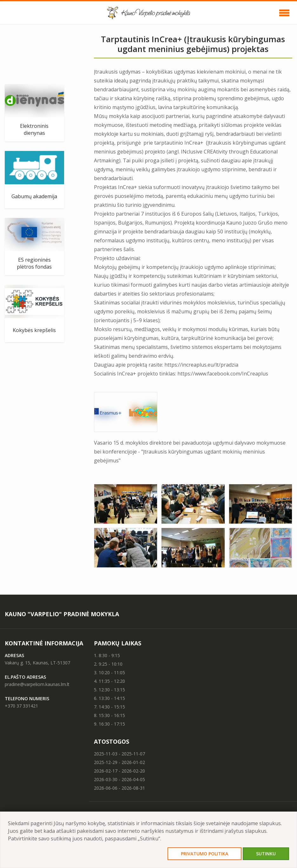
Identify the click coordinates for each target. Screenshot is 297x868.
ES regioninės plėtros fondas (34, 263)
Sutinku (266, 854)
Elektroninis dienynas (34, 129)
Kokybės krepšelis (34, 330)
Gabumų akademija (34, 196)
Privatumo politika (205, 854)
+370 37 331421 (21, 706)
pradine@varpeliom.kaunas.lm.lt (37, 684)
